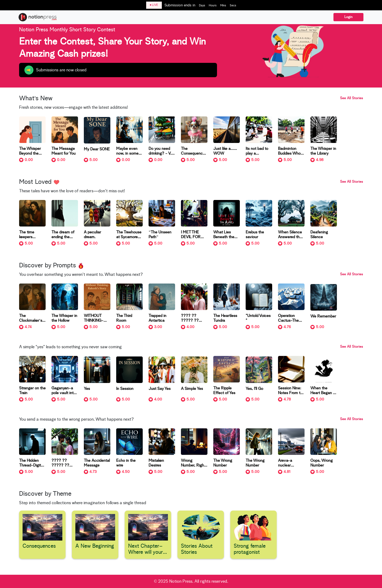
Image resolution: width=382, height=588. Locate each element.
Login (348, 17)
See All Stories (351, 98)
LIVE (154, 5)
